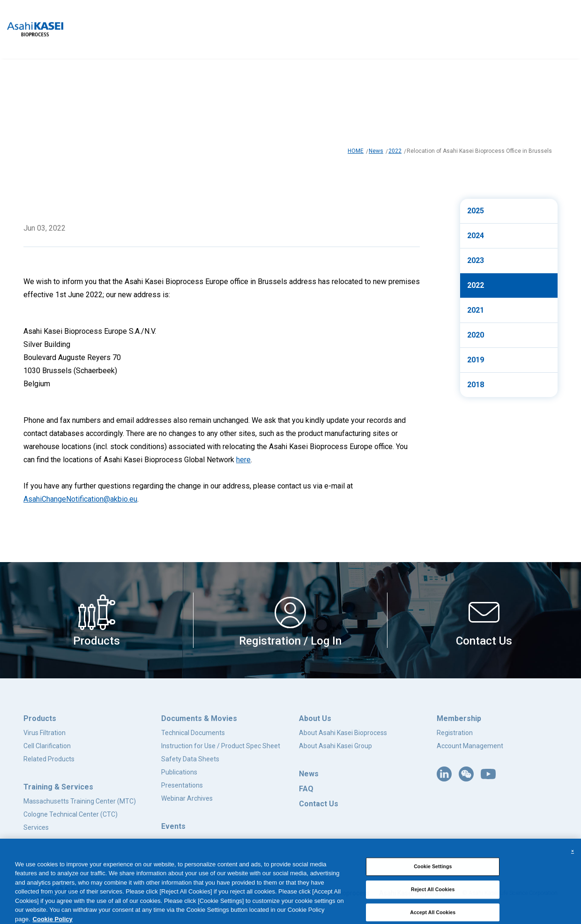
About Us (315, 718)
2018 (476, 385)
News (376, 151)
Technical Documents (193, 733)
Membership (459, 718)
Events (173, 826)
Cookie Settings (433, 882)
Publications (179, 772)
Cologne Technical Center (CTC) (71, 814)
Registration (455, 733)
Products (40, 718)
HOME (356, 151)
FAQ (306, 789)
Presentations (182, 785)
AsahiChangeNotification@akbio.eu (80, 499)
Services (36, 827)
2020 (476, 335)
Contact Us (319, 804)
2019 (476, 360)
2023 (476, 260)
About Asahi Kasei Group (335, 746)
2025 (476, 211)
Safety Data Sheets (190, 759)
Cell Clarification (47, 746)
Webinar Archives (187, 798)
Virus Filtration (45, 733)
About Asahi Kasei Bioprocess (343, 733)
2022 (395, 151)
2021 (476, 310)
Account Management (470, 746)
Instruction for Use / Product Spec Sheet (221, 746)
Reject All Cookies (433, 905)
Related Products (49, 759)
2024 (476, 236)
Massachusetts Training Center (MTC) (80, 801)
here (243, 460)
